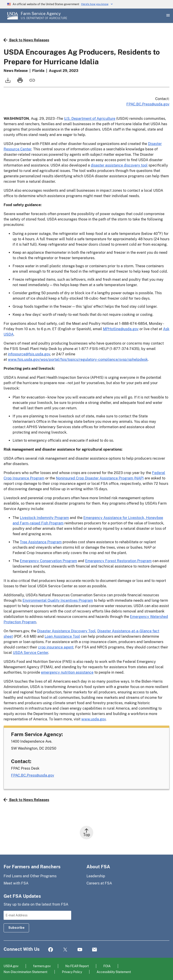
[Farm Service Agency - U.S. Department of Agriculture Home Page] (44, 16)
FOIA (107, 966)
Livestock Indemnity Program (44, 518)
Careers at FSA (99, 883)
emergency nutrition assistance (67, 672)
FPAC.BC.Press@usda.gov (148, 104)
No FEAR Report (77, 966)
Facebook (51, 950)
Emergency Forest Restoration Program (118, 561)
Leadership (96, 876)
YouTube (80, 950)
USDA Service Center (31, 653)
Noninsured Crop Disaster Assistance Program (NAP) (100, 478)
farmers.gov (42, 966)
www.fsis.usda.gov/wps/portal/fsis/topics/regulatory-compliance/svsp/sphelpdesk (78, 360)
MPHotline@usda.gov (121, 329)
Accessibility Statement (114, 972)
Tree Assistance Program (41, 542)
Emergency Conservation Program (48, 561)
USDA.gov (11, 966)
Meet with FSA (16, 883)
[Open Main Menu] (168, 16)
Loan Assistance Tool (62, 636)
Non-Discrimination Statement (25, 972)
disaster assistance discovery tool (119, 165)
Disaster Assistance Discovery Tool (66, 631)
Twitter (65, 950)
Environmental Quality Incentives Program (58, 600)
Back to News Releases (26, 40)
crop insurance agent (56, 647)
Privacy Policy (72, 972)
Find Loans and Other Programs (30, 876)
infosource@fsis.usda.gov (29, 354)
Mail (94, 950)
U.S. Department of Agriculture (90, 119)
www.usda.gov (93, 719)
